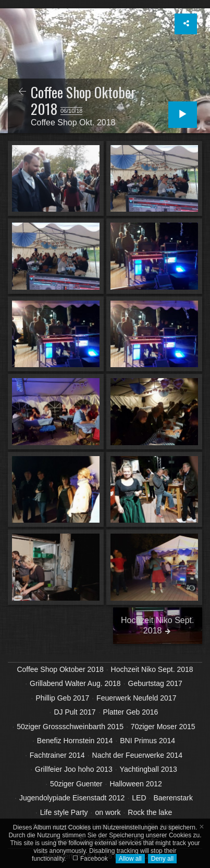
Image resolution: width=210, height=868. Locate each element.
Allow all (130, 859)
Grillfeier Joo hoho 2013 (74, 769)
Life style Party (64, 812)
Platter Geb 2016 (131, 712)
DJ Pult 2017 (75, 712)
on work (108, 812)
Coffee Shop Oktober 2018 (60, 669)
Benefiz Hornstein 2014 (75, 741)
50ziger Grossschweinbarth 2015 (70, 727)
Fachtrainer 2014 (57, 755)
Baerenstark (173, 798)
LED (139, 798)
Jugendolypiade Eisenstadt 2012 (72, 798)
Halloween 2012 (135, 784)
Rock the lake (150, 812)
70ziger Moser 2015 (163, 727)
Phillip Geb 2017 (62, 698)
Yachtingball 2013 (149, 769)
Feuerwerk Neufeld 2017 (136, 698)
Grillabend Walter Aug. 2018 (75, 683)
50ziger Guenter (76, 784)
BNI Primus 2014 (147, 741)
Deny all (162, 859)
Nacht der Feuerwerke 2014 (138, 755)
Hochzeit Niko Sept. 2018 (152, 669)
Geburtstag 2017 (155, 683)
